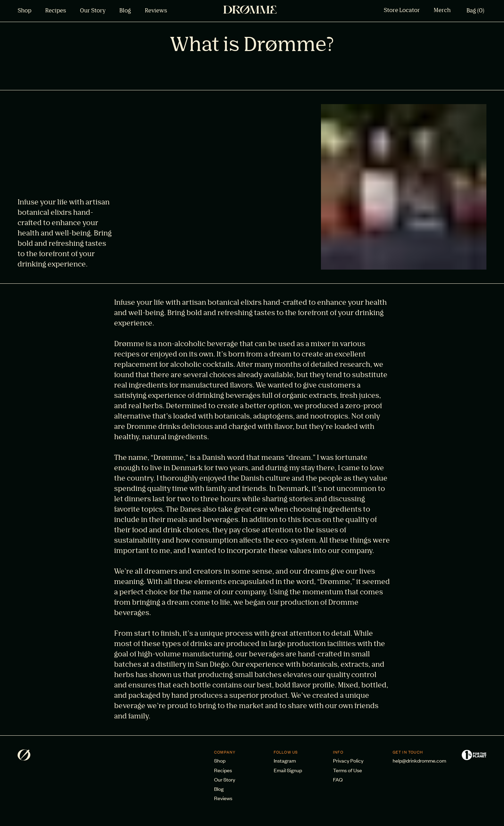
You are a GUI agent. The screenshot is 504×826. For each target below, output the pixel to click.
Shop (24, 11)
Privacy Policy (348, 760)
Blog (125, 11)
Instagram (285, 760)
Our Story (93, 11)
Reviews (156, 11)
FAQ (338, 779)
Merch (442, 11)
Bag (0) (475, 11)
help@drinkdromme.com (419, 760)
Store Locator (402, 11)
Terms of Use (347, 770)
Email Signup (288, 770)
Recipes (56, 11)
